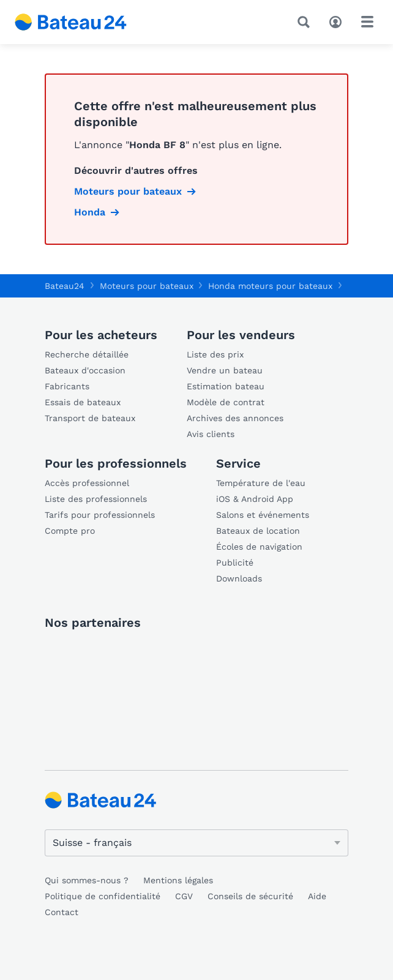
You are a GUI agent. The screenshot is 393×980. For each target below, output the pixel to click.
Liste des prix (215, 354)
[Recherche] (306, 22)
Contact (62, 912)
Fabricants (67, 386)
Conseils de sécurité (250, 896)
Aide (317, 896)
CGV (184, 896)
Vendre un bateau (225, 370)
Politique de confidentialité (103, 896)
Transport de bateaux (90, 418)
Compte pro (70, 531)
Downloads (239, 578)
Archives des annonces (235, 418)
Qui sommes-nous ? (87, 880)
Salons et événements (263, 515)
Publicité (235, 563)
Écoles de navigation (259, 547)
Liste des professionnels (96, 499)
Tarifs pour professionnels (100, 515)
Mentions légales (178, 880)
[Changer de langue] (196, 843)
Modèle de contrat (226, 402)
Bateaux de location (258, 531)
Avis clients (211, 434)
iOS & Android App (255, 499)
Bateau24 (65, 286)
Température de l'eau (261, 483)
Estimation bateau (226, 386)
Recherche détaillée (87, 354)
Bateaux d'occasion (85, 370)
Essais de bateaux (83, 402)
